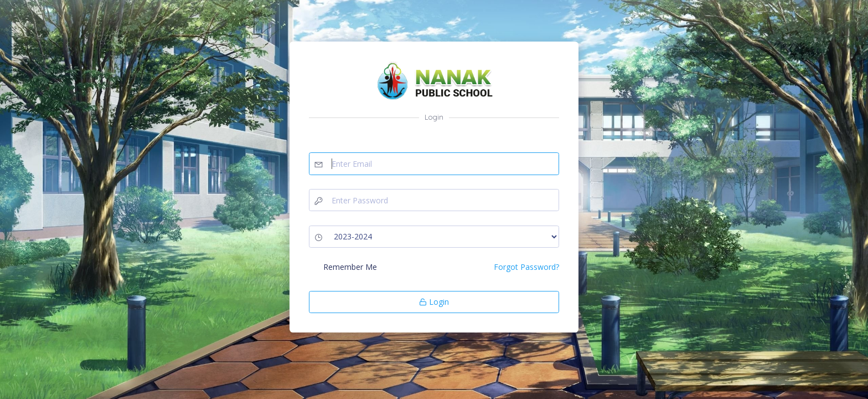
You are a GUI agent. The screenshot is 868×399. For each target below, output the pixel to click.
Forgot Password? (526, 267)
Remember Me (350, 267)
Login (434, 302)
